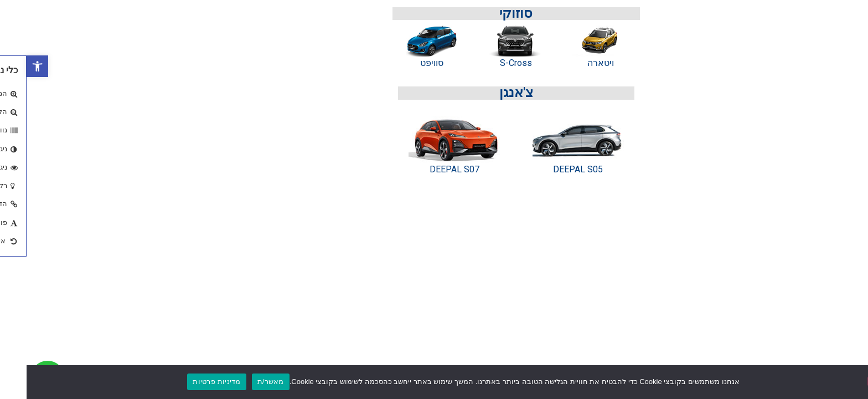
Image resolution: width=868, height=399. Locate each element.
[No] (850, 381)
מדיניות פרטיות (190, 382)
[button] (11, 66)
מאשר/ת (244, 382)
